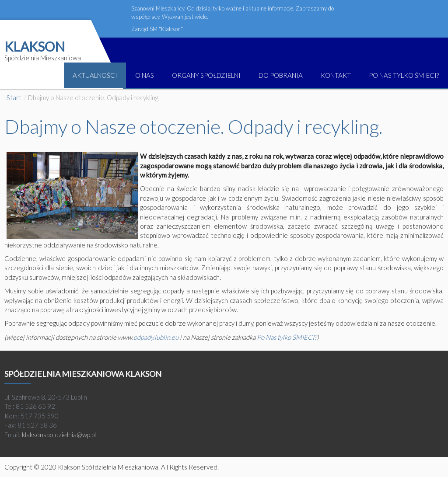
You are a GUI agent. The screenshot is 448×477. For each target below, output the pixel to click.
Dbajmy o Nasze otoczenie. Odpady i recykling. (193, 126)
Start (14, 97)
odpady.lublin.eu (156, 337)
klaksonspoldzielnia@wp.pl (59, 435)
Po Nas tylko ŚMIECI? (287, 337)
